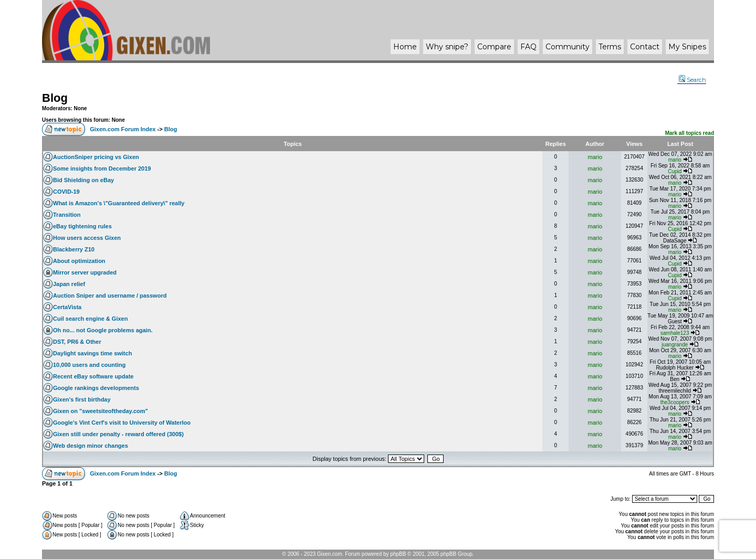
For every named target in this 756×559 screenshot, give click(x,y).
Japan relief (69, 284)
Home (405, 47)
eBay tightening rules (82, 226)
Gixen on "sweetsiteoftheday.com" (101, 411)
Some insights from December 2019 (102, 168)
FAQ (528, 47)
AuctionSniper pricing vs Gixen (96, 157)
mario (595, 157)
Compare (494, 47)
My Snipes (687, 47)
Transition (67, 215)
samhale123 (675, 333)
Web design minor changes (91, 446)
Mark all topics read (690, 133)
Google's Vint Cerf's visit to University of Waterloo (122, 423)
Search (692, 80)
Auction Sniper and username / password (110, 296)
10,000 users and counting (89, 365)
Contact (645, 47)
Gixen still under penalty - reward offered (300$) (118, 434)
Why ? (447, 47)
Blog (55, 98)
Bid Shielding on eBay (83, 180)
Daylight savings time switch (92, 353)
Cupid (675, 171)
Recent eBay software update (93, 376)
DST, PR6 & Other (77, 342)
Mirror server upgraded (85, 272)
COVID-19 (66, 192)
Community (568, 47)
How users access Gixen (87, 238)
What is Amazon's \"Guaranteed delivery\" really (119, 203)
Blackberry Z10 (74, 249)
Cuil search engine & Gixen (90, 319)
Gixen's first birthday (82, 399)
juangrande (675, 345)
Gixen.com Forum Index (123, 129)
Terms (610, 47)
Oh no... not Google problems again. (103, 330)
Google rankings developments (96, 388)
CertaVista (67, 307)
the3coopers (675, 402)
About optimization (79, 261)
